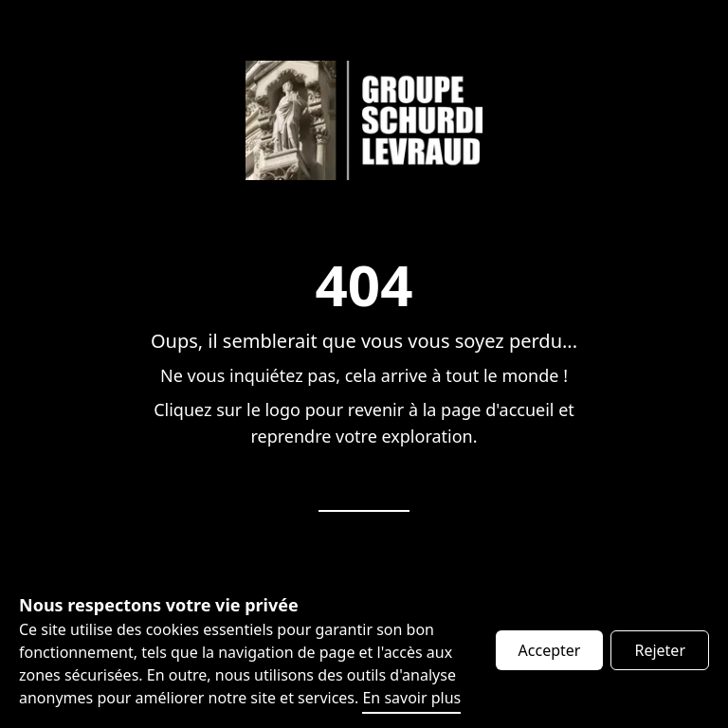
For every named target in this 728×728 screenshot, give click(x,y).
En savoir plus (411, 698)
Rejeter (660, 650)
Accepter (550, 650)
